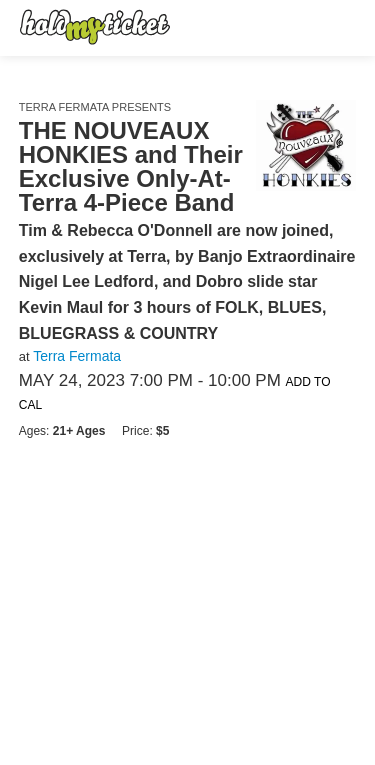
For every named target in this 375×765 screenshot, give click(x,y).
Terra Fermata (77, 356)
